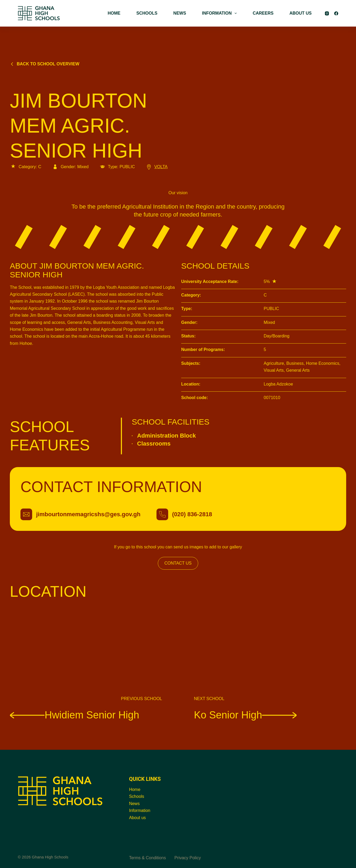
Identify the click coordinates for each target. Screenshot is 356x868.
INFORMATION (220, 13)
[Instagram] (327, 13)
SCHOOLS (147, 13)
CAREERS (263, 13)
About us (137, 818)
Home (135, 789)
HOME (114, 13)
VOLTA (157, 167)
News (134, 804)
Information (140, 810)
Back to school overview (45, 64)
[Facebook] (336, 13)
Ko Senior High (245, 715)
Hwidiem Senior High (75, 715)
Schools (137, 796)
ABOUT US (300, 13)
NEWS (180, 13)
